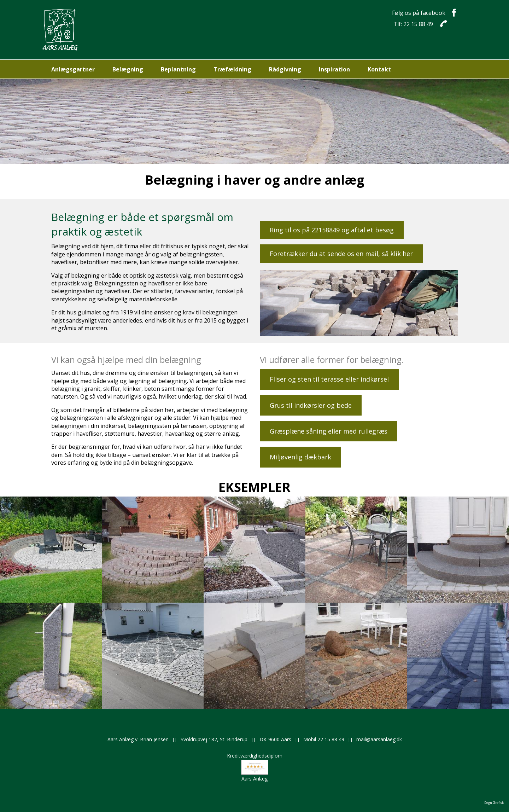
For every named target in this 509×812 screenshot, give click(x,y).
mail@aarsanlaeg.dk (379, 739)
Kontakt (379, 69)
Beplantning (178, 69)
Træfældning (232, 69)
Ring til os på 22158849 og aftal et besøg (332, 230)
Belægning (128, 69)
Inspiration (334, 69)
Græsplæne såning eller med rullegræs (329, 431)
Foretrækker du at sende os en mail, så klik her (341, 254)
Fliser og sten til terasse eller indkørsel (329, 379)
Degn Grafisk (494, 803)
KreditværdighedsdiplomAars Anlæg (255, 767)
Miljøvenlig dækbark (300, 457)
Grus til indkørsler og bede (311, 405)
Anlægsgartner (73, 69)
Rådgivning (285, 69)
